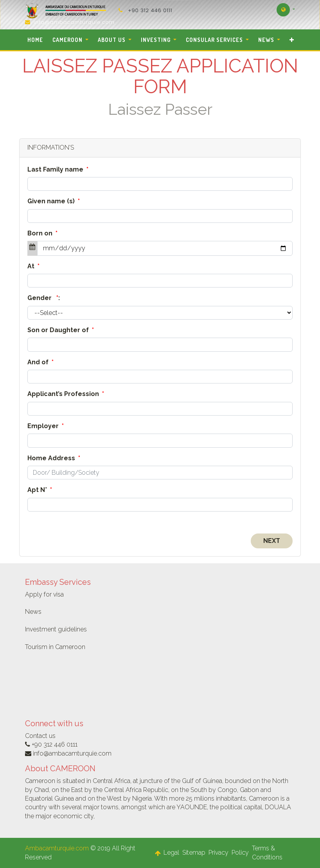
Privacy (218, 853)
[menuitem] (35, 40)
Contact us (40, 736)
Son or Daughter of (61, 330)
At (33, 266)
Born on (42, 233)
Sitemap (194, 853)
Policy (240, 853)
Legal (171, 853)
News (33, 612)
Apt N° (40, 490)
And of (40, 362)
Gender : (44, 298)
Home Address (54, 458)
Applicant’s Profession (66, 394)
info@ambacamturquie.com (74, 22)
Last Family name (58, 169)
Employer (46, 426)
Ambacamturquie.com (57, 848)
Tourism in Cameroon (55, 647)
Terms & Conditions (267, 853)
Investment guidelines (56, 629)
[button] (292, 40)
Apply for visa (44, 594)
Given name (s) (54, 201)
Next (272, 541)
